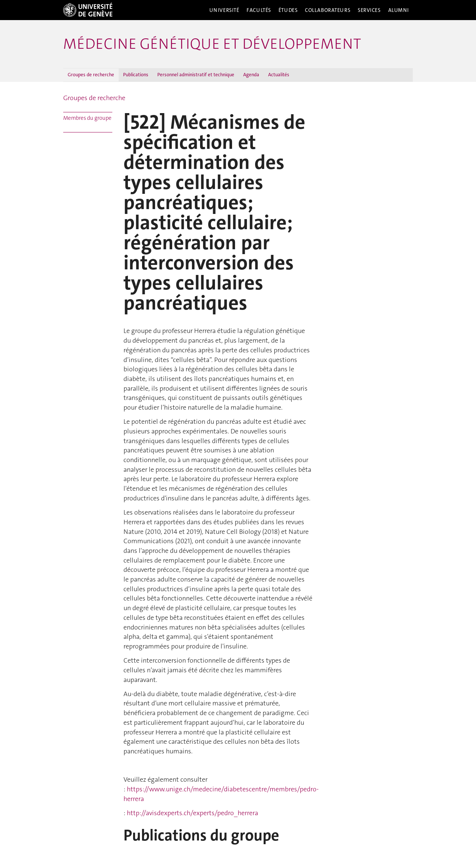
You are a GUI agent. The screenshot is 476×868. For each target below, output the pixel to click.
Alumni (399, 10)
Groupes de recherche (91, 75)
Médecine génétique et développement (212, 44)
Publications (136, 75)
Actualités (279, 75)
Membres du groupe (87, 118)
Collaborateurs (328, 10)
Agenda (251, 75)
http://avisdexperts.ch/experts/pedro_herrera (192, 813)
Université (224, 10)
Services (369, 10)
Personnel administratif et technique (196, 75)
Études (288, 10)
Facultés (259, 10)
